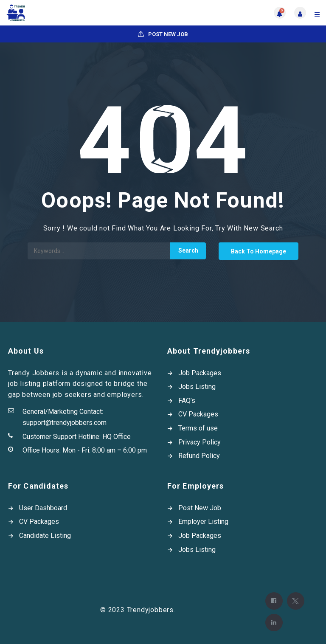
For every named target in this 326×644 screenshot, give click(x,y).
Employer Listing (203, 522)
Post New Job (163, 34)
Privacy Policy (200, 442)
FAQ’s (187, 401)
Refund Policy (199, 456)
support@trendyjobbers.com (65, 423)
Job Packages (200, 373)
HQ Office (117, 437)
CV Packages (198, 414)
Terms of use (198, 428)
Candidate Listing (45, 536)
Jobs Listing (197, 387)
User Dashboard (43, 508)
